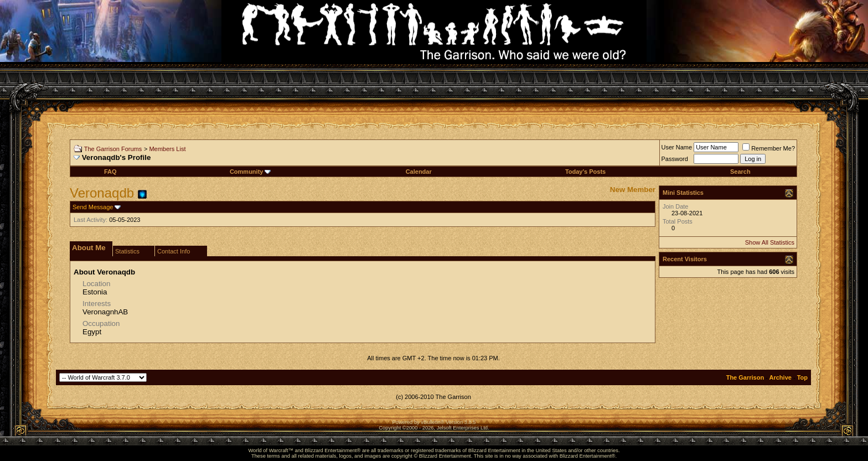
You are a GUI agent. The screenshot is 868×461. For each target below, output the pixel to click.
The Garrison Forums (113, 149)
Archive (781, 377)
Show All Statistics (770, 242)
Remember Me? (769, 148)
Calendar (419, 172)
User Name (677, 147)
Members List (167, 149)
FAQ (110, 172)
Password (675, 159)
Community (250, 172)
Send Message (93, 207)
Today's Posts (585, 172)
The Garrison (745, 377)
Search (740, 172)
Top (802, 377)
